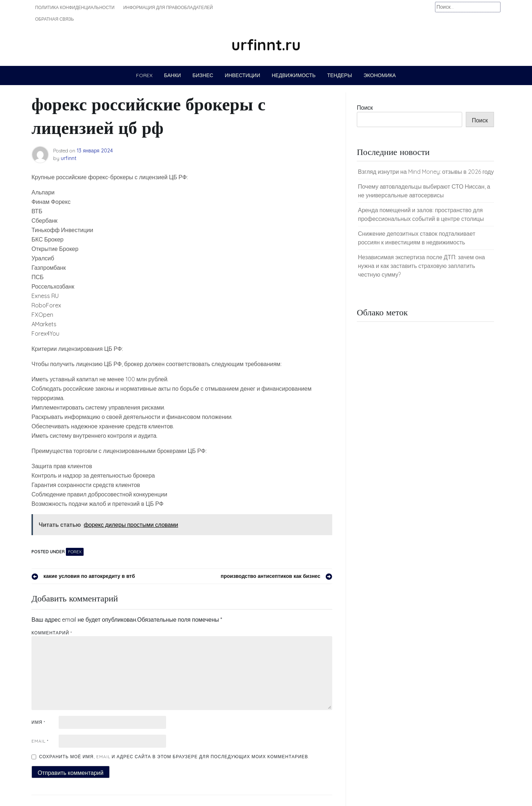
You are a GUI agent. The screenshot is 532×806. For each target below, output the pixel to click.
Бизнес (203, 75)
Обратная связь (54, 19)
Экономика (380, 75)
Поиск (365, 108)
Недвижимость (294, 75)
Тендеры (340, 75)
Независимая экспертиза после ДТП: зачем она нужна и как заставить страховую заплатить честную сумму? (421, 266)
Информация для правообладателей (168, 7)
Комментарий (52, 633)
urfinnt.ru (266, 45)
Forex (144, 75)
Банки (172, 75)
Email (40, 741)
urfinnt (69, 158)
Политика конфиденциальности (75, 7)
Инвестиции (242, 75)
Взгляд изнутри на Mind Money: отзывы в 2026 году (426, 172)
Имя (38, 722)
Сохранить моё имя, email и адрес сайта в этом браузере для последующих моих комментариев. (174, 757)
